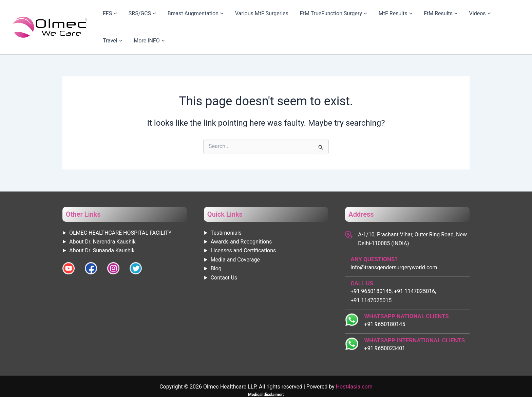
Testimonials (226, 211)
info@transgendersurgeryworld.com (394, 246)
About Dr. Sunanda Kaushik (102, 229)
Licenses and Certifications (243, 229)
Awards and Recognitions (241, 220)
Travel (471, 17)
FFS (118, 17)
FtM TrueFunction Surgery (317, 17)
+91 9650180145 (385, 303)
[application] (123, 17)
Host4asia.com (354, 365)
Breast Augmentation (192, 17)
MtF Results (373, 17)
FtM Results (412, 17)
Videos (445, 17)
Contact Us (224, 256)
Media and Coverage (235, 238)
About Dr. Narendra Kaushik (102, 220)
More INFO (502, 17)
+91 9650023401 (385, 327)
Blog (216, 247)
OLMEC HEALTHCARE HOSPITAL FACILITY (120, 211)
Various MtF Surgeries (252, 16)
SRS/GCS (144, 17)
